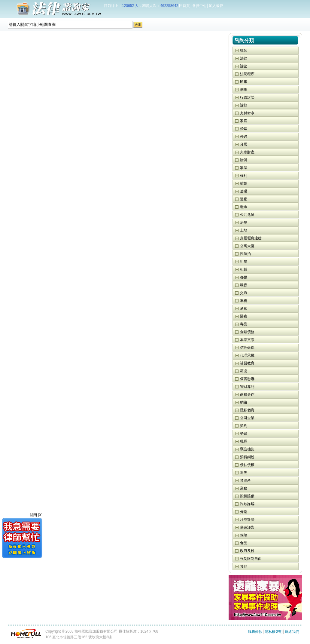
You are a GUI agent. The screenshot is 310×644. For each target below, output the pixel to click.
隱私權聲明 (274, 632)
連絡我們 (292, 632)
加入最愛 (216, 6)
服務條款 (255, 632)
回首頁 (184, 6)
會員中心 (199, 6)
